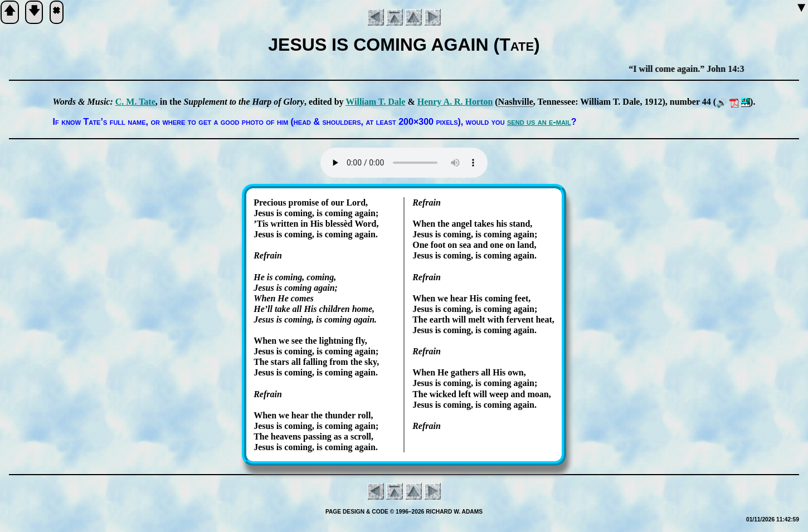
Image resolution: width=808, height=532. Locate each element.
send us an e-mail (539, 122)
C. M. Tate (135, 102)
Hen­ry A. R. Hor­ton (455, 102)
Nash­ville (516, 102)
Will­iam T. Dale (375, 102)
